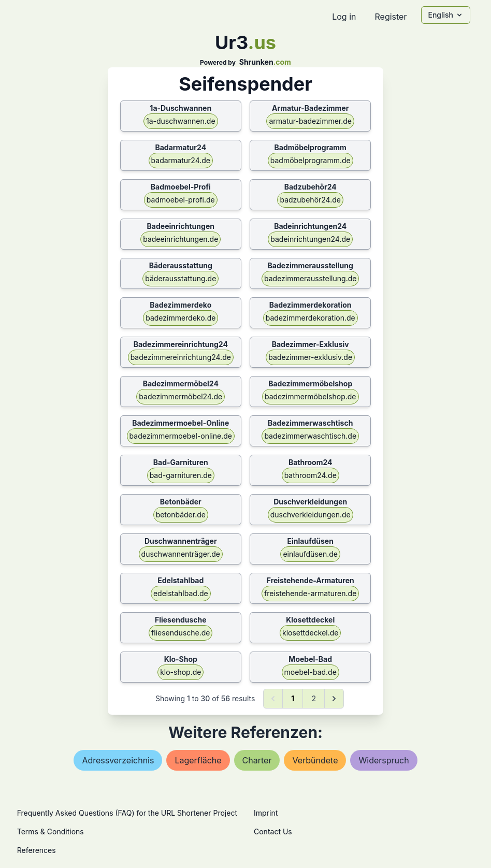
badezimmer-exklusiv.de (310, 357)
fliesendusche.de (180, 633)
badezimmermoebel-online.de (181, 436)
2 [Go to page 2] (314, 698)
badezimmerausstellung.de (310, 278)
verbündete (315, 760)
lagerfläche (198, 760)
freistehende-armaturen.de (310, 593)
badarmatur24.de (181, 160)
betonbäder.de (181, 515)
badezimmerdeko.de (180, 318)
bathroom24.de (311, 475)
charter (257, 760)
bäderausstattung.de (180, 278)
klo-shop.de (180, 672)
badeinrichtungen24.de (310, 239)
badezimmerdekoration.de (311, 318)
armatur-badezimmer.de (310, 121)
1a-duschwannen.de (181, 121)
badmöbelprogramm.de (311, 160)
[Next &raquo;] (334, 699)
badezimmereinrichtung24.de (181, 357)
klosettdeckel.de (310, 633)
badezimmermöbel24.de (180, 396)
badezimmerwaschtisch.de (310, 436)
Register (391, 17)
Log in (344, 17)
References (37, 850)
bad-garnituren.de (181, 475)
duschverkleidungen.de (311, 515)
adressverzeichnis (118, 760)
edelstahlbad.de (181, 593)
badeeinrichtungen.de (180, 239)
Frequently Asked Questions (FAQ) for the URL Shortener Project (127, 813)
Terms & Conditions (50, 831)
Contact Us (273, 831)
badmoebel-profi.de (181, 200)
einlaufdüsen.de (310, 554)
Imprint (266, 813)
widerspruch (384, 760)
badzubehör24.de (310, 200)
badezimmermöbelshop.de (311, 396)
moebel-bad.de (311, 672)
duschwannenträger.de (181, 554)
